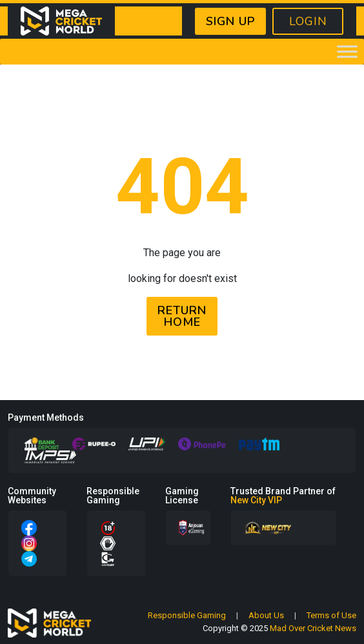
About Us (266, 615)
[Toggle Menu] (347, 51)
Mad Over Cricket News (313, 628)
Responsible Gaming (187, 615)
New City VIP (256, 500)
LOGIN (308, 21)
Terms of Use (331, 615)
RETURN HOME (182, 316)
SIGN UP (230, 21)
